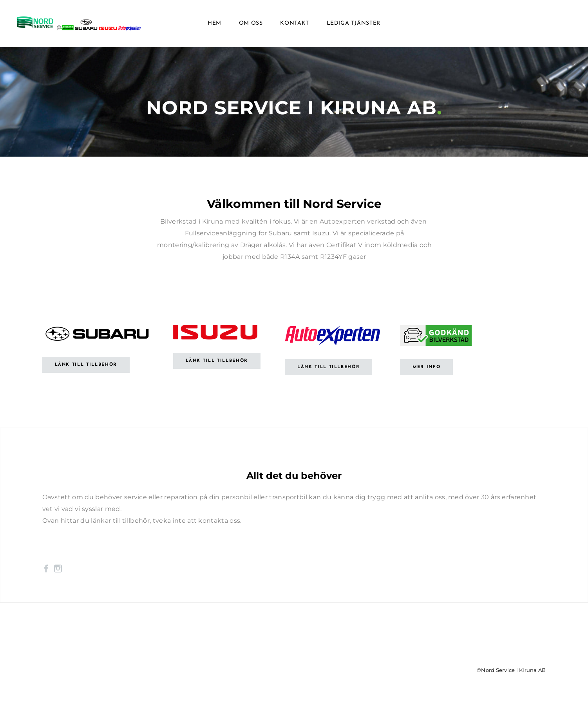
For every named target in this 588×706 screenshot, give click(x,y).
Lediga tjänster (354, 23)
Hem (214, 23)
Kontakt (295, 23)
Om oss (251, 23)
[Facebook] (46, 569)
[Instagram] (58, 569)
